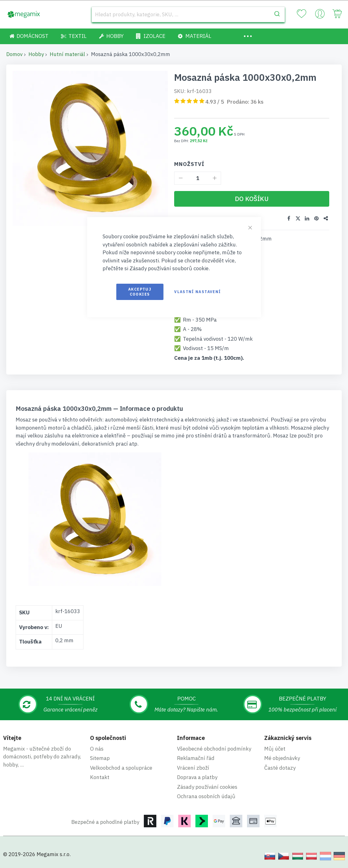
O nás (97, 748)
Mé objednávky (282, 758)
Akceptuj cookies (140, 292)
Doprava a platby (197, 777)
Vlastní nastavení (197, 292)
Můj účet (275, 748)
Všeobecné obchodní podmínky (214, 748)
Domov (14, 54)
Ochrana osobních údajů (206, 796)
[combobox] (188, 14)
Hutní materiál (67, 54)
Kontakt (100, 777)
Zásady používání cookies (207, 787)
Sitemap (100, 758)
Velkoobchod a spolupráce (121, 767)
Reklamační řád (196, 758)
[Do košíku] (252, 199)
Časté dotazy (280, 767)
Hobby (36, 54)
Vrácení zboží (193, 767)
